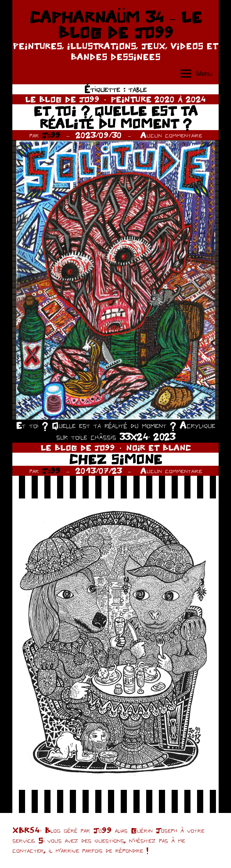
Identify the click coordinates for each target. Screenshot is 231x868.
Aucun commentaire (171, 135)
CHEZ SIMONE (115, 459)
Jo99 (51, 135)
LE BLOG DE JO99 (62, 99)
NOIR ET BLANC (158, 447)
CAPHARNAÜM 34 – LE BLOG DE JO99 (115, 25)
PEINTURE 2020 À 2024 (158, 99)
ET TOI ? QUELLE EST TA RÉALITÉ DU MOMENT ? (116, 117)
